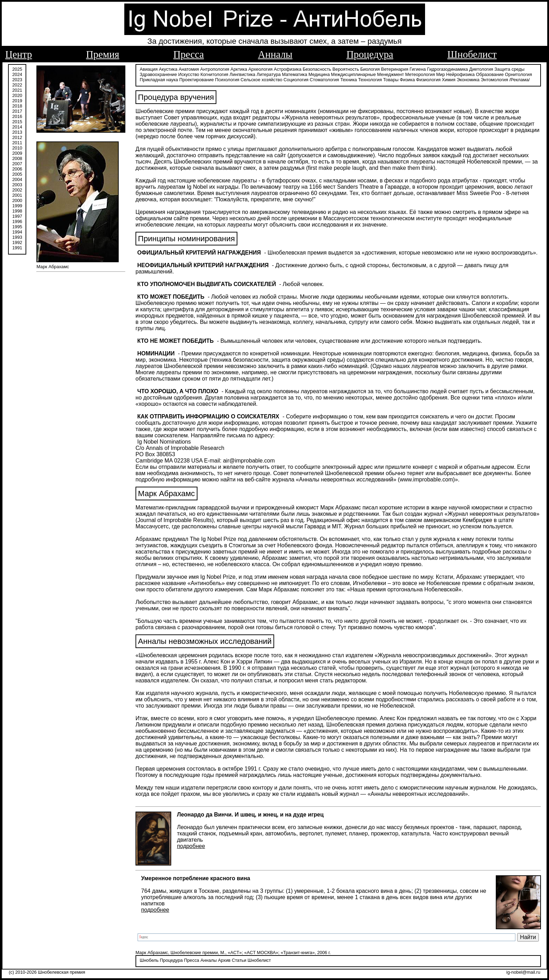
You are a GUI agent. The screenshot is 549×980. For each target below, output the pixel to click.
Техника (349, 80)
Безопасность (317, 69)
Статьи (239, 960)
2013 (17, 132)
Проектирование (197, 80)
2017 (17, 111)
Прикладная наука (159, 80)
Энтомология (494, 80)
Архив (224, 960)
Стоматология (325, 80)
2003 (17, 185)
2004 (17, 179)
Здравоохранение (158, 74)
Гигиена (418, 69)
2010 (17, 148)
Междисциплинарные (353, 74)
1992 (17, 242)
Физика (407, 80)
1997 (17, 216)
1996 (17, 221)
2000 (17, 200)
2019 (17, 101)
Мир (441, 74)
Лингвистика (243, 74)
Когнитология (214, 74)
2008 (17, 158)
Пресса (189, 54)
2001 (17, 195)
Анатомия (189, 69)
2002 (17, 190)
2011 (17, 143)
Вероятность (346, 69)
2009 (17, 153)
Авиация (149, 69)
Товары (391, 80)
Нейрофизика (460, 74)
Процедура (370, 54)
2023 (17, 80)
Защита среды (509, 69)
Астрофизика (288, 69)
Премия (103, 54)
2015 (17, 122)
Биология (370, 69)
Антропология (215, 69)
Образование (490, 74)
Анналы (275, 54)
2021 (17, 90)
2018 (17, 106)
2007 (17, 164)
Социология (296, 80)
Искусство (189, 74)
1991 (17, 248)
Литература (269, 74)
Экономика (468, 80)
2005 (17, 174)
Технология (370, 80)
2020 (17, 95)
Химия (449, 80)
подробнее (191, 846)
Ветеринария (395, 69)
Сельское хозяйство (261, 80)
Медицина (319, 74)
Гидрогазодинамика (448, 69)
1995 (17, 227)
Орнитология (518, 74)
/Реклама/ (520, 80)
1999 (17, 206)
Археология (260, 69)
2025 (17, 69)
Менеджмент (391, 74)
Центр (19, 54)
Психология (227, 80)
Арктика (239, 69)
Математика (294, 74)
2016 (17, 116)
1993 (17, 237)
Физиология (428, 80)
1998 (17, 211)
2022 (17, 85)
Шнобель (149, 960)
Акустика (168, 69)
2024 (17, 74)
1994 (17, 232)
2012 (17, 137)
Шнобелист (472, 54)
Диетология (481, 69)
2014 (17, 127)
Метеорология (420, 74)
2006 (17, 169)
